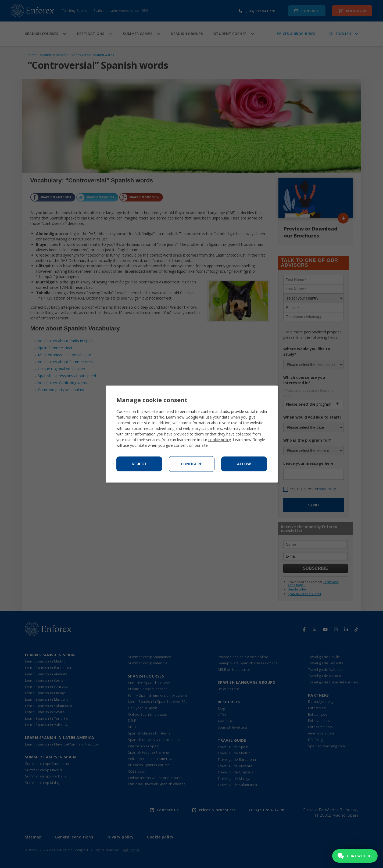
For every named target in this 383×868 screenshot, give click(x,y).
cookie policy (220, 440)
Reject (139, 464)
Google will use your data (207, 417)
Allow (244, 464)
